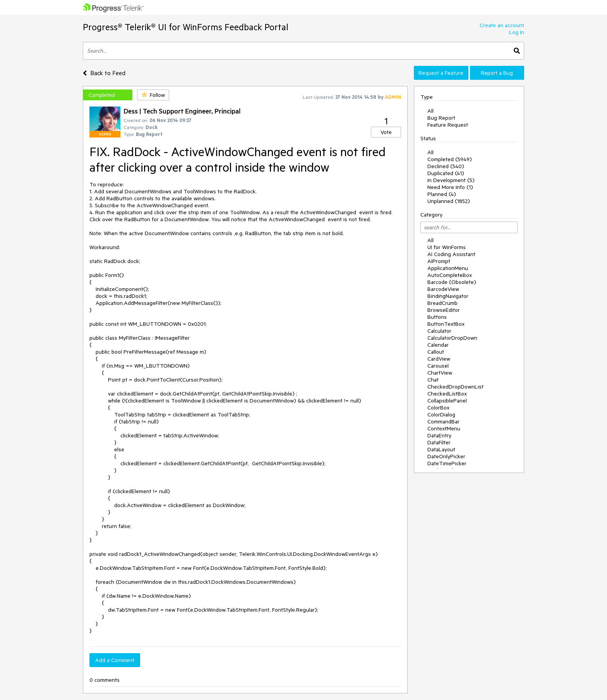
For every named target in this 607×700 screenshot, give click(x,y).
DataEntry (439, 435)
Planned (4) (442, 194)
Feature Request (448, 125)
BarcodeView (443, 289)
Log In (517, 32)
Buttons (437, 317)
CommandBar (443, 421)
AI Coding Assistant (451, 254)
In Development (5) (451, 180)
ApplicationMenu (448, 268)
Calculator (439, 331)
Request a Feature (441, 73)
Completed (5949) (450, 159)
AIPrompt (439, 261)
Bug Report (441, 118)
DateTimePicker (447, 463)
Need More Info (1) (450, 187)
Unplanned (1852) (449, 201)
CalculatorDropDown (452, 338)
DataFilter (439, 442)
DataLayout (441, 449)
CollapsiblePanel (447, 401)
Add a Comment (115, 660)
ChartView (440, 373)
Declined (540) (446, 166)
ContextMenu (444, 428)
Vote (386, 132)
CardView (439, 359)
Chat (433, 380)
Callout (436, 352)
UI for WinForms (447, 247)
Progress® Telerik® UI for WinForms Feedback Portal (186, 27)
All (430, 111)
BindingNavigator (448, 296)
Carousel (438, 366)
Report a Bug (497, 73)
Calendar (438, 345)
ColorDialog (441, 414)
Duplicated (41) (446, 173)
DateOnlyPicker (446, 456)
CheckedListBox (447, 394)
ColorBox (438, 408)
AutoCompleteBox (450, 275)
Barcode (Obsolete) (452, 282)
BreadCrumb (442, 303)
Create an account (502, 25)
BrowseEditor (444, 310)
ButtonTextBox (446, 324)
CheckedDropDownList (455, 387)
